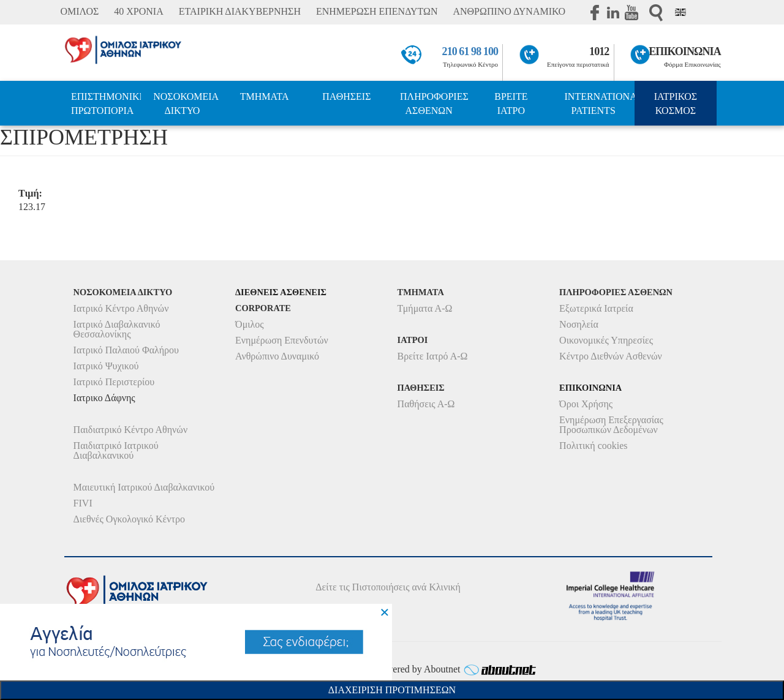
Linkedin (613, 12)
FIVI (83, 503)
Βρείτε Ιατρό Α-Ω (433, 356)
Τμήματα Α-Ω (425, 308)
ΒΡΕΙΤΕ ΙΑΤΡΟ (511, 103)
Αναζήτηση (656, 13)
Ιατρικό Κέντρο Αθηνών (121, 308)
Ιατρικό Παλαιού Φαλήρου (126, 350)
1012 (599, 51)
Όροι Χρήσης (586, 404)
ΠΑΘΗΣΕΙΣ (346, 96)
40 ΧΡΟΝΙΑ (138, 11)
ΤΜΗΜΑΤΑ (265, 96)
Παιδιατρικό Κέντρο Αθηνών (131, 430)
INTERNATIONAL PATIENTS (600, 103)
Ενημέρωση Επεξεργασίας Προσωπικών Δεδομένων (611, 425)
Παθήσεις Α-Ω (426, 404)
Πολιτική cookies (593, 446)
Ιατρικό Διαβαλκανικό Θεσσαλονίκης (117, 329)
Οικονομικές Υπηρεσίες (606, 340)
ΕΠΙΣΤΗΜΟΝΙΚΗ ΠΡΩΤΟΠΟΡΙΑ (106, 103)
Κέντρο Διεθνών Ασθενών (611, 356)
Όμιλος (250, 324)
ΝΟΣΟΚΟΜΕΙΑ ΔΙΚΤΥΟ (186, 103)
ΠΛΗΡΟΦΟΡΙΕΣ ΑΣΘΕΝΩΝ (434, 103)
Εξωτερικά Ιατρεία (596, 308)
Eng (680, 12)
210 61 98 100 (470, 51)
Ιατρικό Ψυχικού (106, 366)
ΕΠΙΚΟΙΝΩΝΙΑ (684, 51)
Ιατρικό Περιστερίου (114, 382)
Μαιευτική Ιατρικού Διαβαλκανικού (144, 487)
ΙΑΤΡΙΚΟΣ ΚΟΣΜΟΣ (676, 103)
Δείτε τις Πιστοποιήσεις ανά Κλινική (388, 587)
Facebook (595, 12)
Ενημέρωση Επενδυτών (282, 340)
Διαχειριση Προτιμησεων (392, 690)
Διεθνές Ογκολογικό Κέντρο (129, 519)
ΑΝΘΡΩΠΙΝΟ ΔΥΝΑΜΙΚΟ (509, 11)
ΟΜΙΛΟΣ (79, 11)
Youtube (631, 12)
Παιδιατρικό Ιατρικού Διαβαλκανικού (116, 450)
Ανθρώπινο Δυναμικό (277, 356)
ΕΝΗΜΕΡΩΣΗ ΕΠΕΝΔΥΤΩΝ (377, 11)
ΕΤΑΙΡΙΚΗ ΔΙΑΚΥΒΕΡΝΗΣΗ (240, 11)
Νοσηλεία (579, 324)
